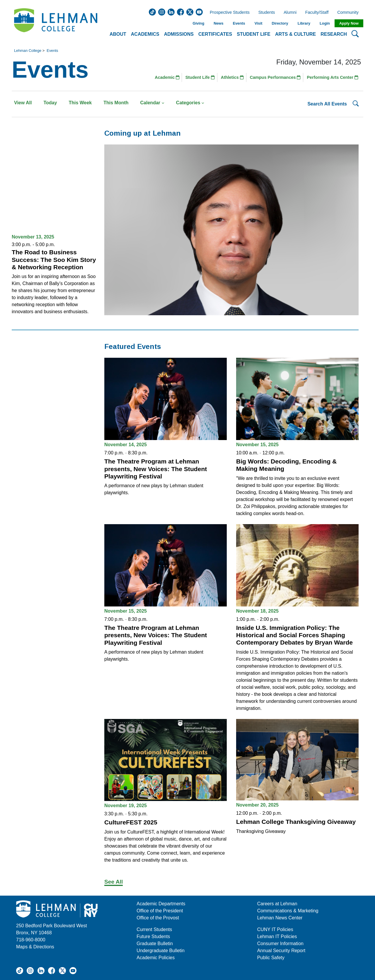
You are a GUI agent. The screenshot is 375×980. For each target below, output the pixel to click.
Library (304, 23)
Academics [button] (145, 34)
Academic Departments (161, 904)
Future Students (153, 936)
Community (350, 13)
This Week (80, 103)
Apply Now (349, 23)
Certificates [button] (215, 34)
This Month (116, 103)
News (218, 23)
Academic (167, 77)
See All (114, 882)
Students (267, 13)
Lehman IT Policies (277, 936)
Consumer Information (280, 944)
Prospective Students (228, 13)
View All (23, 103)
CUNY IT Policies (275, 929)
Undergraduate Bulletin (161, 951)
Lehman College (28, 51)
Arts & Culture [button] (295, 34)
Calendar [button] (152, 103)
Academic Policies (156, 958)
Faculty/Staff (317, 13)
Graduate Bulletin (155, 944)
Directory (280, 23)
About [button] (118, 34)
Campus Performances (275, 77)
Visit (259, 23)
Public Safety (271, 958)
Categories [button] (190, 103)
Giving (198, 23)
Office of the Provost (158, 918)
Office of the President (160, 911)
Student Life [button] (254, 34)
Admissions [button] (179, 34)
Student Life (200, 77)
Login (325, 23)
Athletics (232, 77)
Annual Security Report (281, 951)
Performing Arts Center (333, 77)
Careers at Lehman (277, 904)
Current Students (154, 929)
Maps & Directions (35, 947)
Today (50, 103)
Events (239, 23)
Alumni (290, 13)
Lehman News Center (280, 918)
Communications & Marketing (288, 911)
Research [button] (334, 34)
